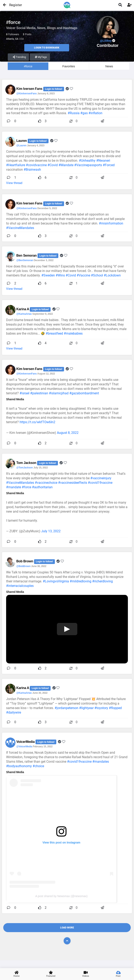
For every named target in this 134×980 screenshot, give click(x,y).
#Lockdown (112, 275)
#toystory (101, 708)
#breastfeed (54, 333)
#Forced (109, 165)
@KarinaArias (24, 314)
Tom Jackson (27, 463)
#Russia (74, 113)
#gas (84, 113)
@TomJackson (25, 468)
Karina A (23, 309)
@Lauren (21, 145)
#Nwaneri (103, 161)
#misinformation (111, 223)
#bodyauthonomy (19, 766)
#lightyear (86, 708)
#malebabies (73, 333)
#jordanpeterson (66, 708)
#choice (38, 766)
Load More (67, 928)
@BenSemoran (25, 260)
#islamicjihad (59, 393)
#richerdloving (102, 581)
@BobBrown (23, 566)
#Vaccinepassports (88, 165)
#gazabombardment (84, 393)
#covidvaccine (36, 165)
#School (97, 275)
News (109, 66)
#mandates (101, 762)
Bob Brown (25, 561)
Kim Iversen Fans (30, 89)
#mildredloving (81, 581)
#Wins (60, 275)
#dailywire (14, 712)
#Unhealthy (87, 161)
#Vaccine (83, 275)
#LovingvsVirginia (56, 581)
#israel (24, 393)
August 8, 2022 (68, 433)
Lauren (22, 141)
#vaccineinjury (101, 478)
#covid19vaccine (100, 483)
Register (14, 5)
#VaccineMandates (20, 228)
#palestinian (39, 393)
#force (28, 66)
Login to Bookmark (47, 48)
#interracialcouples (20, 586)
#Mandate (66, 165)
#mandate (14, 487)
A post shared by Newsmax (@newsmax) (61, 896)
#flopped (115, 708)
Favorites (69, 66)
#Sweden (48, 275)
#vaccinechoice (46, 483)
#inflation (95, 113)
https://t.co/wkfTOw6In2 (37, 422)
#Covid (53, 165)
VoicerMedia (26, 742)
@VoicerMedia (24, 747)
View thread (14, 183)
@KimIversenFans (27, 94)
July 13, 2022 (51, 531)
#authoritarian (42, 487)
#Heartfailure (16, 165)
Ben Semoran (27, 255)
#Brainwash (32, 170)
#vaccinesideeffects (73, 483)
